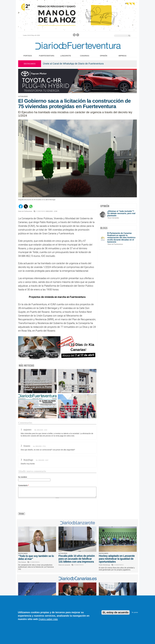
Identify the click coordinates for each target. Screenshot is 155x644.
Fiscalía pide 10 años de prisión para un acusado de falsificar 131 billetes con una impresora (77, 559)
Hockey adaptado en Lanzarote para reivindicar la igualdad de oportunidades (117, 559)
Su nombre (23, 477)
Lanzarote (66, 56)
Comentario (23, 485)
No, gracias (135, 612)
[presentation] (37, 506)
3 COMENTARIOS (41, 211)
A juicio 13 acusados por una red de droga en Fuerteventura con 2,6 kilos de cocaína (76, 387)
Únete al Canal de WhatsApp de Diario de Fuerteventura (73, 64)
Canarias (85, 56)
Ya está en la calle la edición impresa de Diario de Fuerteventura (35, 412)
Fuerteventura (47, 56)
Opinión (104, 56)
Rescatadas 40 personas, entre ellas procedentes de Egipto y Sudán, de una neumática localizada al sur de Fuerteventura (76, 410)
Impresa (122, 56)
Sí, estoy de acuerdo (116, 612)
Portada (28, 56)
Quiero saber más (48, 619)
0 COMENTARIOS (35, 562)
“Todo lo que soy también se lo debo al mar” (36, 557)
